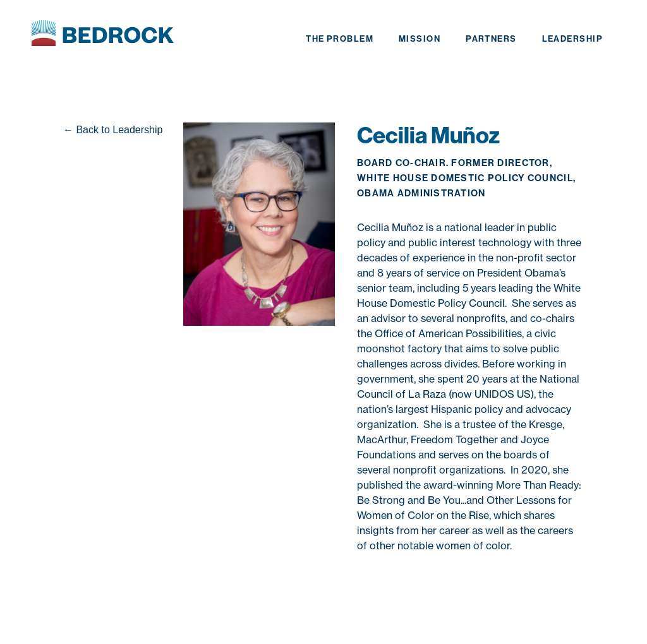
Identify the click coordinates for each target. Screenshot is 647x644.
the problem (340, 39)
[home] (103, 35)
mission (420, 39)
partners (491, 39)
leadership (572, 39)
